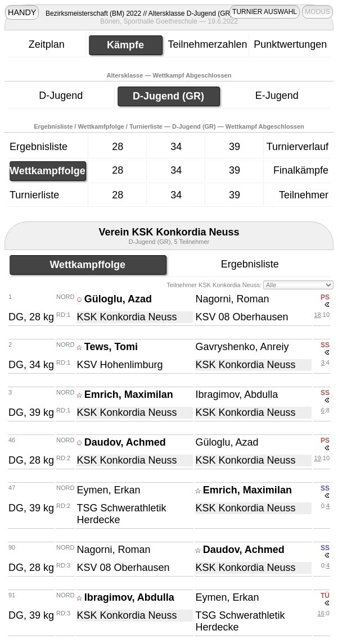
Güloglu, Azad (118, 299)
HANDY (22, 12)
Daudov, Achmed (125, 442)
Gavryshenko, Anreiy (242, 347)
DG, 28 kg (31, 317)
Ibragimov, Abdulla (236, 394)
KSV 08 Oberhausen (242, 317)
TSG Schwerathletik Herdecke (121, 514)
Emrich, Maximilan (129, 394)
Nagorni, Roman (232, 299)
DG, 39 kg (31, 412)
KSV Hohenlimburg (120, 365)
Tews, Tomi (111, 347)
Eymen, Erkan (108, 490)
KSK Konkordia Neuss (127, 317)
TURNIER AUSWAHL (265, 12)
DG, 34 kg (31, 365)
